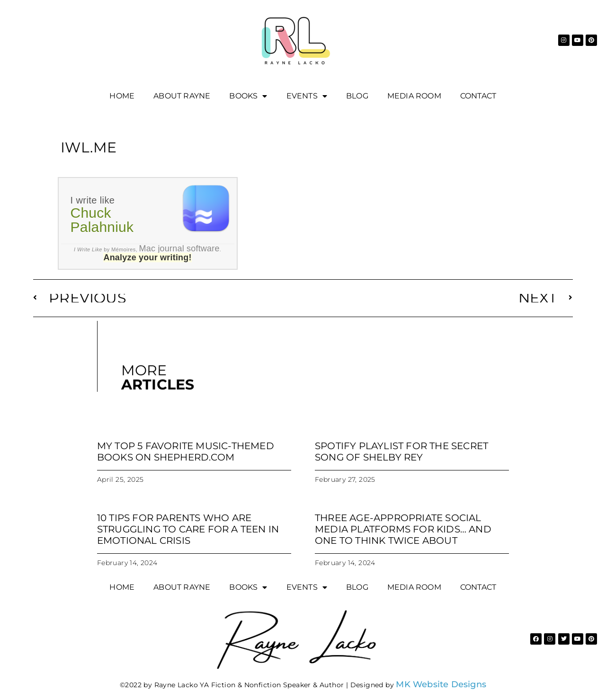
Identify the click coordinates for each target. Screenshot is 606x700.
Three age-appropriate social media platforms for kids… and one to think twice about (403, 529)
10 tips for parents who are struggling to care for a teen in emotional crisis (188, 529)
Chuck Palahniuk (102, 220)
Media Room (414, 96)
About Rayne (182, 96)
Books (248, 96)
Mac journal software (179, 248)
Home (122, 96)
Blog (357, 96)
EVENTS (307, 96)
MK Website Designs (441, 684)
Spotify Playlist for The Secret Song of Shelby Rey (401, 452)
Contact (478, 96)
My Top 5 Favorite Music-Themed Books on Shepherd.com (186, 452)
